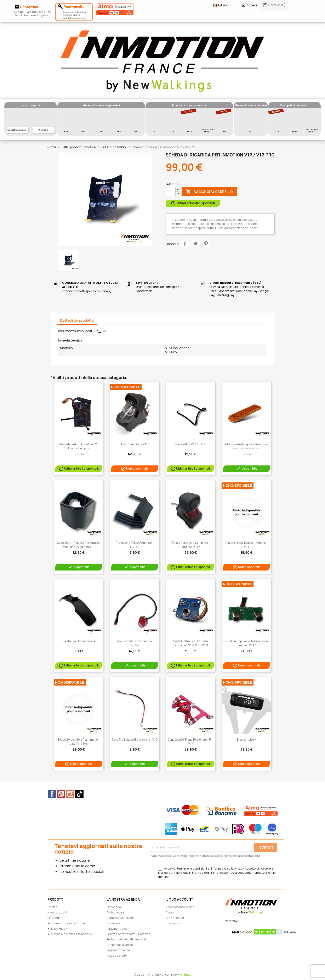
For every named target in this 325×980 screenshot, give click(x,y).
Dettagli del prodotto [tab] (77, 320)
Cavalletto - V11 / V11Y (190, 444)
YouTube (61, 794)
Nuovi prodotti (57, 912)
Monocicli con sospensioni (189, 105)
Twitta (195, 243)
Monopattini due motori (295, 105)
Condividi (185, 243)
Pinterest (206, 243)
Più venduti (55, 918)
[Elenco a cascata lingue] (223, 6)
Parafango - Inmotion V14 (79, 641)
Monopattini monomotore (251, 105)
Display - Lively (247, 740)
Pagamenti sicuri (118, 929)
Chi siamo (113, 923)
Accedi (170, 912)
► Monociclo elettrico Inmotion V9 (71, 934)
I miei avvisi (173, 923)
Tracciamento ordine (180, 907)
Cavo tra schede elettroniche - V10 (135, 740)
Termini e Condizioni (120, 918)
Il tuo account (179, 899)
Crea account (175, 918)
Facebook (52, 794)
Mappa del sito (117, 955)
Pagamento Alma (118, 950)
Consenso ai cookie (120, 945)
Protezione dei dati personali (126, 939)
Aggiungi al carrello (209, 192)
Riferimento (66, 331)
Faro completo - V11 (135, 444)
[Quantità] (171, 192)
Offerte (52, 907)
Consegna (114, 907)
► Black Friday (57, 929)
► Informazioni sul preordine (67, 923)
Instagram (70, 794)
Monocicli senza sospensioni (101, 105)
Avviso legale (115, 912)
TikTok (79, 794)
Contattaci (232, 921)
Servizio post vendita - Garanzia (128, 934)
